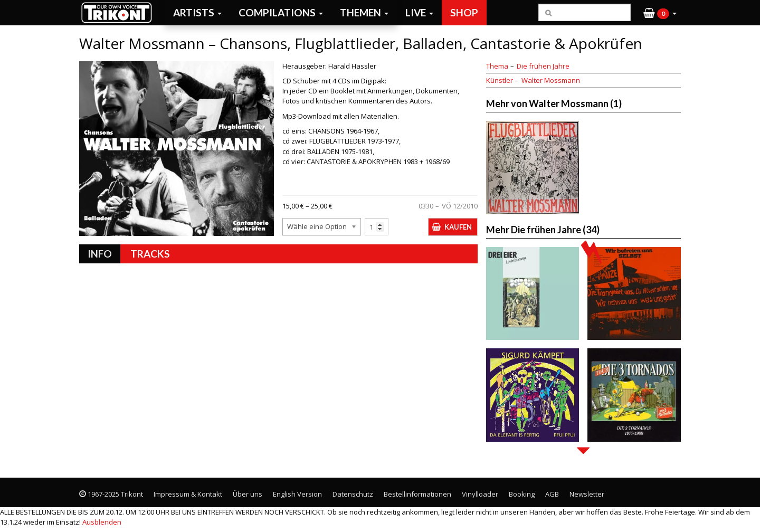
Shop (464, 12)
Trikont (120, 12)
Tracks (150, 254)
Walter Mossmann (551, 80)
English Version (297, 494)
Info (100, 254)
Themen (364, 12)
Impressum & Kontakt (188, 494)
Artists (197, 12)
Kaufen (458, 227)
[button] (660, 13)
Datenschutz (353, 494)
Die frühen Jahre (543, 66)
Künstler (500, 80)
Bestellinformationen (417, 494)
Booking (522, 494)
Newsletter (587, 494)
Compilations (281, 12)
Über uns (248, 494)
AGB (552, 494)
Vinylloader (480, 494)
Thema (497, 66)
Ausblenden (102, 522)
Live (419, 12)
